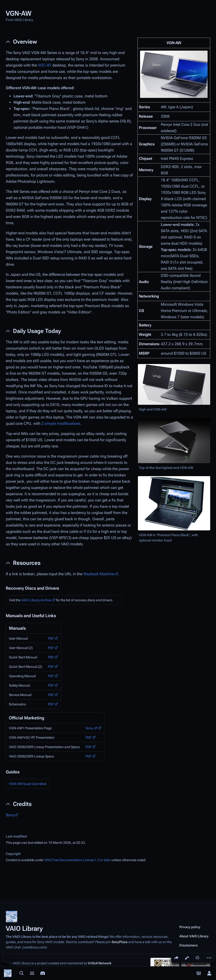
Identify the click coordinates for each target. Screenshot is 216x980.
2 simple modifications (61, 423)
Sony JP (91, 728)
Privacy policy (190, 927)
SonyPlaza (120, 942)
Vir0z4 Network (100, 963)
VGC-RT (45, 65)
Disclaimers (189, 945)
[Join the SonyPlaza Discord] (43, 973)
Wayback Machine (99, 574)
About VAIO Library (194, 936)
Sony (10, 815)
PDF (51, 638)
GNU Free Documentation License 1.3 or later (78, 860)
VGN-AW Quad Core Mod (28, 784)
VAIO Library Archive (36, 600)
